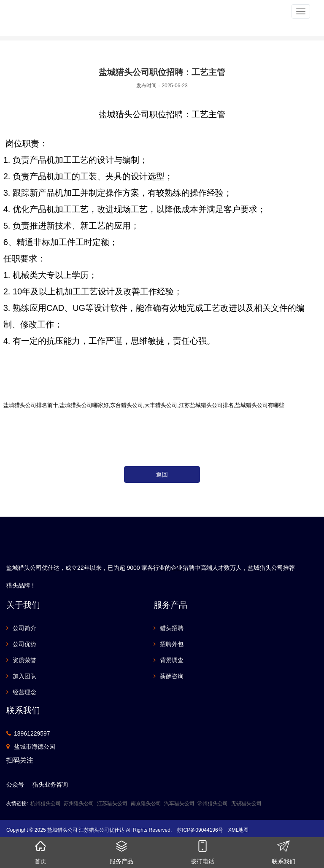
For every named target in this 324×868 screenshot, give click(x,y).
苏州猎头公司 (79, 803)
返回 (162, 474)
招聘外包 (172, 644)
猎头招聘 (172, 628)
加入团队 (24, 676)
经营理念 (24, 692)
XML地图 (239, 830)
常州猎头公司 (213, 803)
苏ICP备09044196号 (200, 830)
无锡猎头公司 (246, 803)
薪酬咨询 (172, 676)
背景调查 (172, 660)
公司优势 (24, 644)
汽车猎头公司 (179, 803)
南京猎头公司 (146, 803)
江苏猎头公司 (112, 803)
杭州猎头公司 (46, 803)
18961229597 (32, 733)
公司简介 (24, 628)
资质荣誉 (24, 660)
